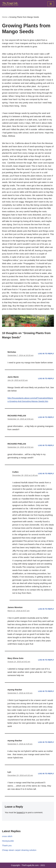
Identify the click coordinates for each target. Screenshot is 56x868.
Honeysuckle (8, 841)
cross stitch (7, 836)
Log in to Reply (46, 354)
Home (5, 17)
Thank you (7, 845)
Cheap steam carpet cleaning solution (19, 850)
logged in (21, 812)
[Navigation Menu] (51, 4)
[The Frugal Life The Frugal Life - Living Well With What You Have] (10, 4)
